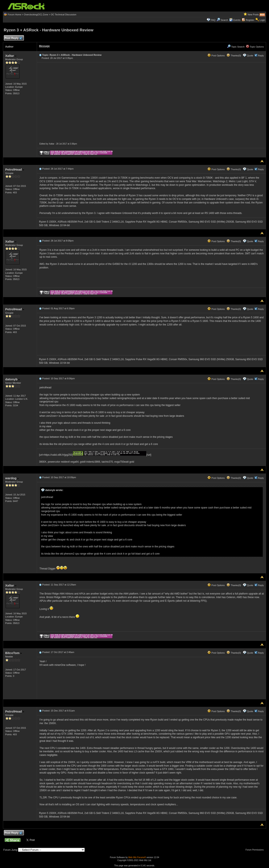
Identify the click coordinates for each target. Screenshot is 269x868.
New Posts (253, 15)
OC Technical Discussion (64, 15)
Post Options (216, 56)
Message (44, 46)
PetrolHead (15, 169)
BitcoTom (14, 653)
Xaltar (11, 56)
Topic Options (255, 47)
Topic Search (236, 47)
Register (250, 20)
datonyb (13, 379)
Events (235, 20)
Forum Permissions (256, 850)
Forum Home (15, 15)
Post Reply (13, 38)
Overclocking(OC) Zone (36, 15)
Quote (250, 56)
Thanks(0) (234, 56)
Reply (261, 56)
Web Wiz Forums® (137, 857)
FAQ (213, 20)
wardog (12, 478)
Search (224, 20)
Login (262, 20)
